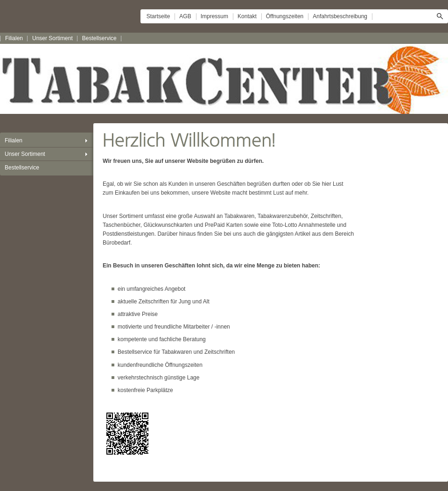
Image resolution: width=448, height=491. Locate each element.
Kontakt (247, 16)
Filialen (14, 38)
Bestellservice (99, 38)
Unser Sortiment (52, 38)
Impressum (214, 16)
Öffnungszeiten (285, 16)
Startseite (158, 16)
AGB (185, 16)
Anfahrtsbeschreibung (340, 16)
